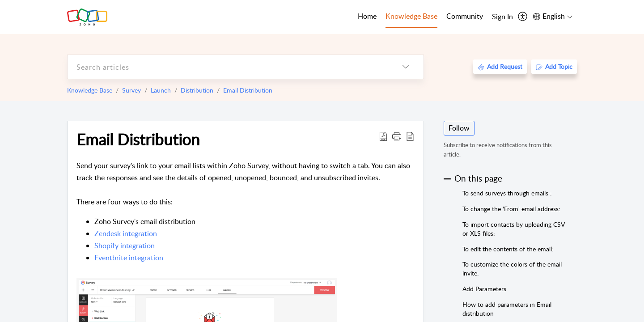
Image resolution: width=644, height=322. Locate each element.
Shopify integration (125, 246)
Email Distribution (248, 90)
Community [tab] (465, 16)
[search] (228, 67)
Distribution (197, 90)
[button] (397, 136)
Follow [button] (459, 128)
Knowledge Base (90, 90)
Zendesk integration (126, 233)
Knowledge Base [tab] (411, 16)
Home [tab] (367, 16)
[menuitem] (502, 17)
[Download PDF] (383, 136)
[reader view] (410, 136)
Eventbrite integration (129, 258)
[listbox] (406, 67)
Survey (131, 90)
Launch (161, 90)
